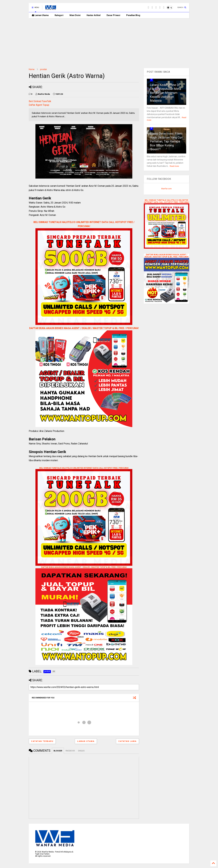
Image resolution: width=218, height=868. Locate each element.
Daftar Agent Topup (39, 105)
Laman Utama (40, 15)
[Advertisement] (109, 41)
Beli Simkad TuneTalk (40, 101)
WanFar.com (166, 189)
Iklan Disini (75, 15)
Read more (174, 166)
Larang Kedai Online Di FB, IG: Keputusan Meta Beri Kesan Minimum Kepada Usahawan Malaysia (165, 93)
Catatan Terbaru (42, 741)
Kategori (59, 15)
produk (43, 69)
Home (32, 69)
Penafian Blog (133, 15)
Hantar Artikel (94, 15)
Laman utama (86, 741)
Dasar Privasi (113, 15)
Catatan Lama (127, 741)
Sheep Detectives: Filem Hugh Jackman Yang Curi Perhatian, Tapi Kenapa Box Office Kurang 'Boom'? (166, 141)
